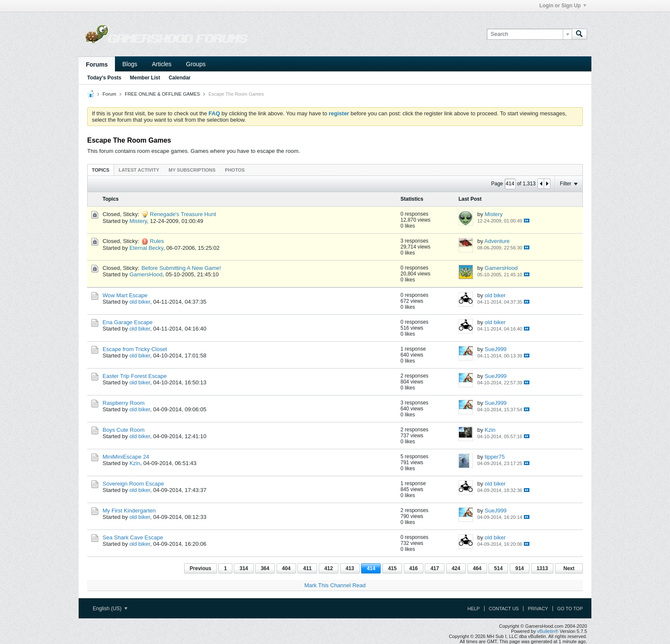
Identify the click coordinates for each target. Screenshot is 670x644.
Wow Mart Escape (125, 295)
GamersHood (146, 274)
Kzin (490, 430)
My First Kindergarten (129, 511)
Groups (196, 64)
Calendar (180, 78)
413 (350, 568)
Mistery (138, 221)
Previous (201, 568)
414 (371, 568)
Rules (157, 241)
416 (414, 568)
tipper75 (495, 457)
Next (569, 568)
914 (520, 568)
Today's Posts (104, 78)
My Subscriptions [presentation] (192, 170)
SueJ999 (495, 349)
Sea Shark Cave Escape (133, 537)
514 (498, 568)
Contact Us (504, 609)
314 (244, 568)
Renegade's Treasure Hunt (183, 214)
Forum (109, 94)
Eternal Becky (146, 248)
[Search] (529, 34)
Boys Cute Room (123, 430)
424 (456, 568)
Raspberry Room (123, 403)
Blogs (130, 64)
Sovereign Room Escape (133, 484)
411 (307, 568)
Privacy (538, 609)
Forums (97, 64)
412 (329, 568)
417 (435, 568)
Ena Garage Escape (128, 322)
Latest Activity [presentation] (139, 170)
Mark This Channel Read (335, 585)
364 (265, 568)
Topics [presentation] (101, 170)
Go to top (570, 609)
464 (477, 568)
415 (392, 568)
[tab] (101, 170)
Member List (145, 78)
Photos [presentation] (235, 170)
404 (286, 568)
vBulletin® (548, 631)
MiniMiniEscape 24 (126, 457)
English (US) (110, 609)
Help (474, 609)
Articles (162, 64)
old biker (140, 302)
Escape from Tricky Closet (135, 349)
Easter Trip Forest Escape (135, 376)
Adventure (497, 241)
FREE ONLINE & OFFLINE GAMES (162, 94)
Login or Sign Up (563, 6)
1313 (542, 568)
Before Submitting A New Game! (181, 268)
